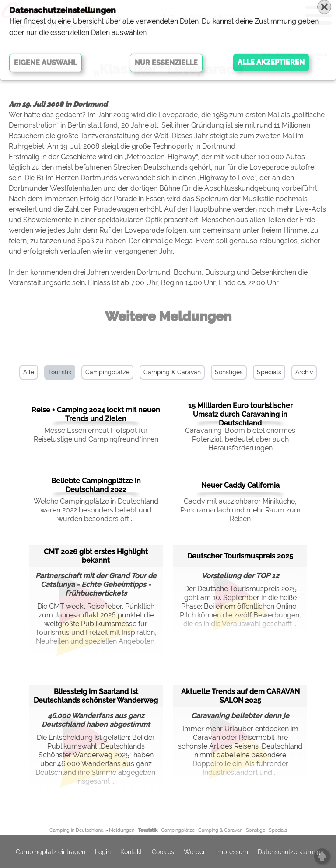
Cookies (163, 852)
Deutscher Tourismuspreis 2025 (240, 556)
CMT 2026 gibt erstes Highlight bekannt (96, 556)
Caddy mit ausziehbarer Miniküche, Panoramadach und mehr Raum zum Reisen (240, 510)
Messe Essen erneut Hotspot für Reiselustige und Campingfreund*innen (96, 435)
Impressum (232, 852)
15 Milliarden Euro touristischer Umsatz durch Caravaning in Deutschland (240, 414)
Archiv (304, 372)
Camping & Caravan (172, 372)
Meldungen (122, 830)
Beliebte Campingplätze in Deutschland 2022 (96, 485)
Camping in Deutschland (77, 830)
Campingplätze (107, 372)
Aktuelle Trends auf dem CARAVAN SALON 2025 (240, 696)
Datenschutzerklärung (289, 852)
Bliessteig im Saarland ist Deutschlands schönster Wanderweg (96, 696)
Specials (269, 372)
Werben (195, 852)
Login (103, 852)
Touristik (60, 372)
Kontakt (131, 852)
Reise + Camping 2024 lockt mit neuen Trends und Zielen (96, 414)
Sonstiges (229, 372)
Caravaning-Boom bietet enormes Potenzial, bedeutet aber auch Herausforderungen (240, 439)
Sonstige (255, 830)
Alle (29, 372)
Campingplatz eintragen (51, 852)
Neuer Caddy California (240, 485)
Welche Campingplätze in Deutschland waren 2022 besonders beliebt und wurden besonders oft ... (96, 510)
